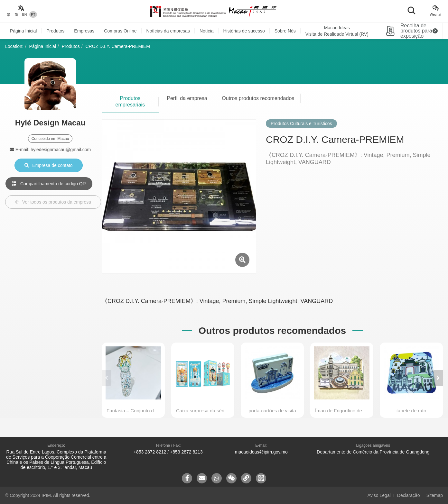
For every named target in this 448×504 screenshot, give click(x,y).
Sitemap (435, 495)
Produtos (55, 31)
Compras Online (120, 31)
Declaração (409, 495)
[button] (438, 378)
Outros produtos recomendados (258, 98)
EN (25, 14)
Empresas (84, 31)
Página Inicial (23, 31)
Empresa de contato (48, 165)
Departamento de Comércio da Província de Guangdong (373, 452)
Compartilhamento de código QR (49, 184)
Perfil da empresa (187, 98)
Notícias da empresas (168, 31)
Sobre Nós (285, 31)
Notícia (207, 31)
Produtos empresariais (130, 101)
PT (33, 14)
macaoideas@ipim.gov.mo (261, 452)
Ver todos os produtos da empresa (53, 202)
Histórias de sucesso (244, 31)
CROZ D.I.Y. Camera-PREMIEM (118, 46)
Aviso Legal (379, 495)
